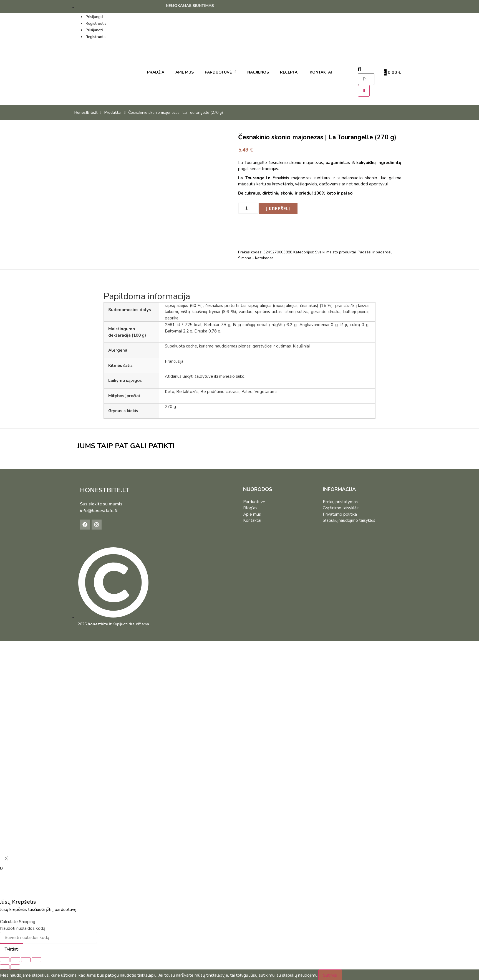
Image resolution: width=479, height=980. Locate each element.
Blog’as (250, 507)
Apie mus (252, 513)
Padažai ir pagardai (375, 251)
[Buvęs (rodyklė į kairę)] (5, 966)
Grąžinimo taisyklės (341, 507)
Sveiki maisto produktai (335, 251)
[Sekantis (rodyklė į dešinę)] (15, 966)
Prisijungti (94, 17)
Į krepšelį (278, 207)
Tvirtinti (12, 948)
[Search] (364, 91)
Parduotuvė (254, 500)
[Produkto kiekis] (248, 208)
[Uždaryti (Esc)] (36, 959)
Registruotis (96, 23)
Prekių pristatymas (340, 500)
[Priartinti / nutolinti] (5, 959)
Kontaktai (252, 519)
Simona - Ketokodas (256, 257)
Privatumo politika (340, 513)
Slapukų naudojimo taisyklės (349, 519)
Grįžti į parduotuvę (59, 908)
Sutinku (330, 974)
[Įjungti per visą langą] (15, 959)
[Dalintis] (26, 959)
